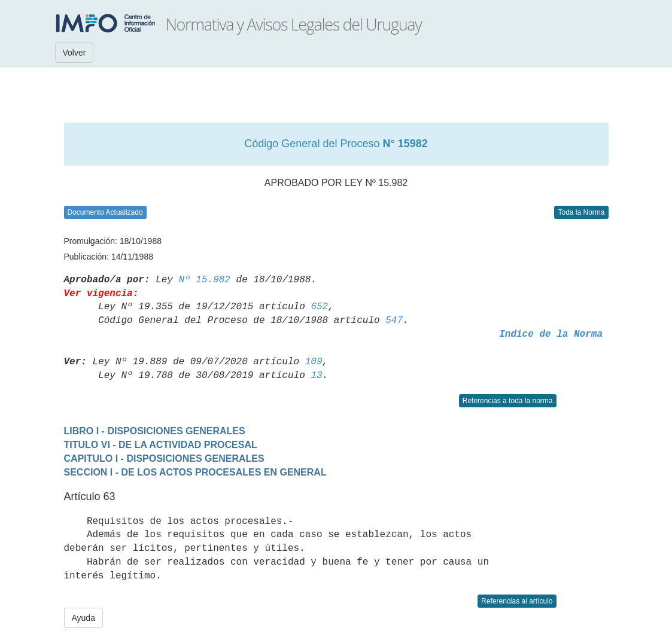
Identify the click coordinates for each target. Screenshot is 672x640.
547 (394, 321)
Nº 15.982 (205, 280)
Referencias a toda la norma (508, 401)
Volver (75, 53)
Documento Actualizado (105, 212)
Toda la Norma (581, 212)
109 (314, 362)
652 (319, 307)
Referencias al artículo (517, 601)
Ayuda (83, 618)
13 (316, 376)
